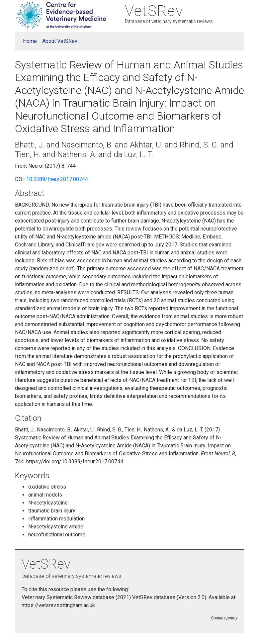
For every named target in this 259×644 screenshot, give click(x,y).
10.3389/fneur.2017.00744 (57, 179)
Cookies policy (224, 618)
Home (30, 41)
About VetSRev (60, 41)
